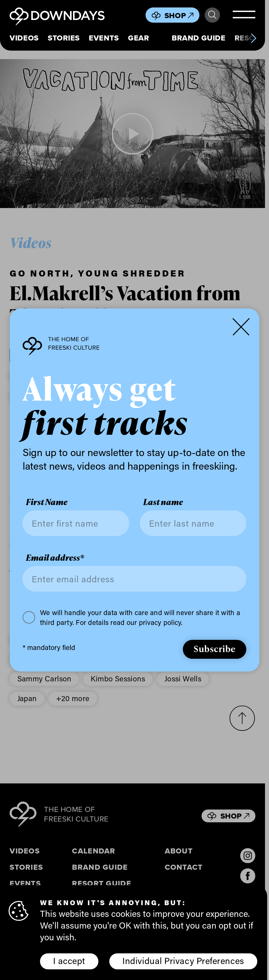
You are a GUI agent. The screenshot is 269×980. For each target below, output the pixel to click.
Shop (179, 15)
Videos (24, 38)
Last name (163, 502)
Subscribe (215, 648)
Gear (138, 38)
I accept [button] (69, 961)
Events (104, 38)
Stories (64, 38)
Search (212, 15)
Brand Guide (198, 38)
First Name (47, 502)
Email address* (55, 558)
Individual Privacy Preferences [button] (183, 961)
